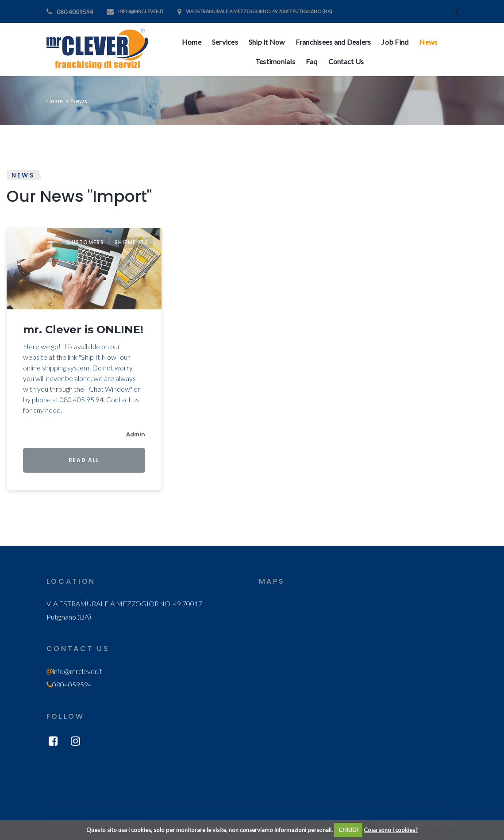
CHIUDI (348, 830)
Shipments (131, 242)
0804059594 (72, 684)
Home (55, 101)
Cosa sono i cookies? (391, 830)
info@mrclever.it (141, 11)
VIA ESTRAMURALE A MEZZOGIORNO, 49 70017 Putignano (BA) (259, 11)
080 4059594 (75, 12)
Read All (84, 460)
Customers (85, 242)
